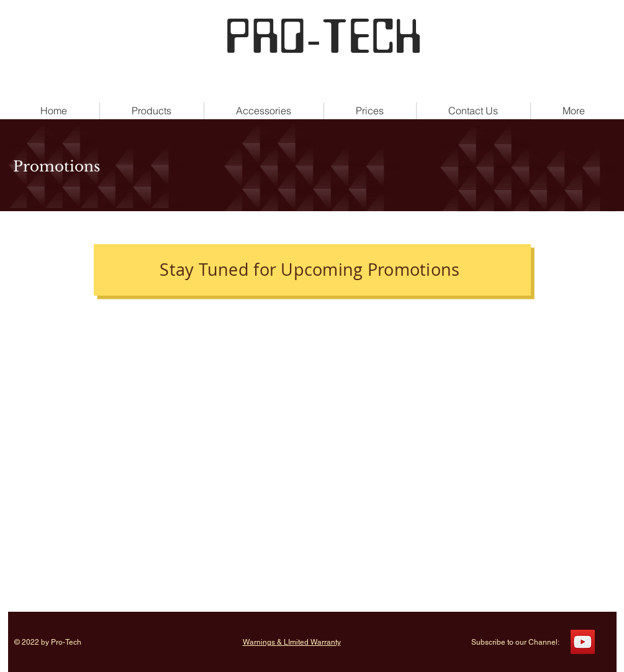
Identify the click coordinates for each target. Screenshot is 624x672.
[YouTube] (583, 642)
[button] (574, 111)
